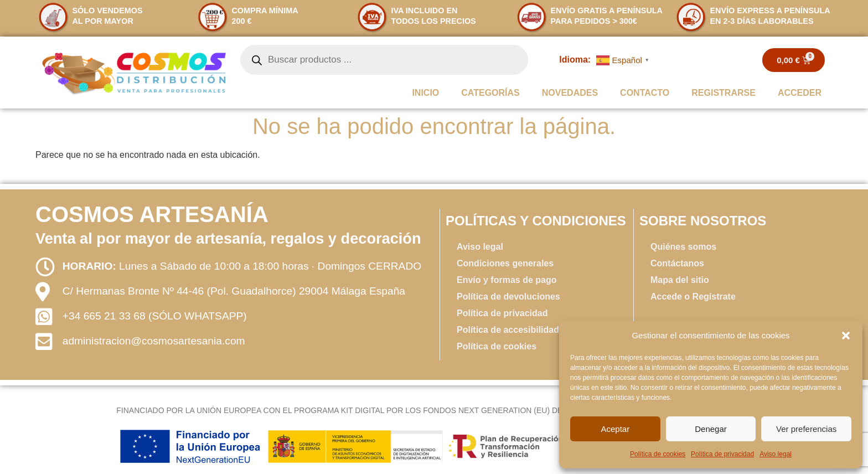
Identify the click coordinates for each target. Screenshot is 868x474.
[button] (846, 336)
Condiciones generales (505, 263)
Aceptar (615, 429)
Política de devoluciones (508, 297)
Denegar (711, 429)
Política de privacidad (722, 454)
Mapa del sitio (680, 280)
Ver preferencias (806, 429)
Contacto (645, 93)
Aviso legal (776, 454)
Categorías (490, 93)
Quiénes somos (683, 247)
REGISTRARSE (724, 93)
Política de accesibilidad (508, 330)
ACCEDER (800, 93)
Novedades (570, 93)
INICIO (425, 93)
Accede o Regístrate (693, 297)
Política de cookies (658, 454)
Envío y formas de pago (507, 280)
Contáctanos (677, 263)
